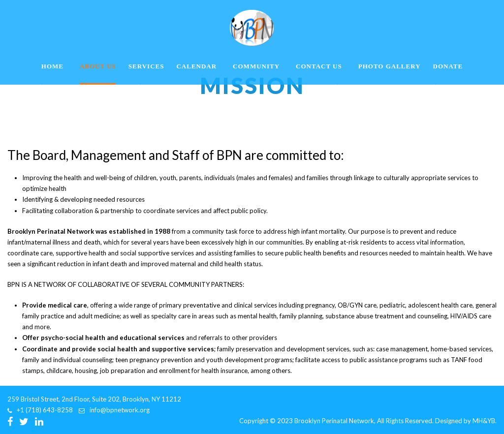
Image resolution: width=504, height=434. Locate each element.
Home (52, 66)
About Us (98, 66)
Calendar (196, 66)
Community (256, 66)
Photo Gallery (390, 66)
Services (146, 66)
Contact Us (319, 66)
